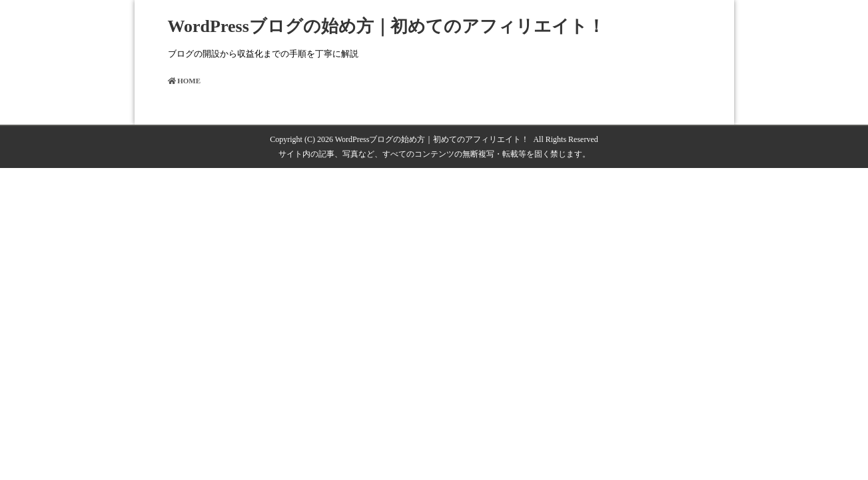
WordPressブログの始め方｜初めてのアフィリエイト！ (386, 26)
